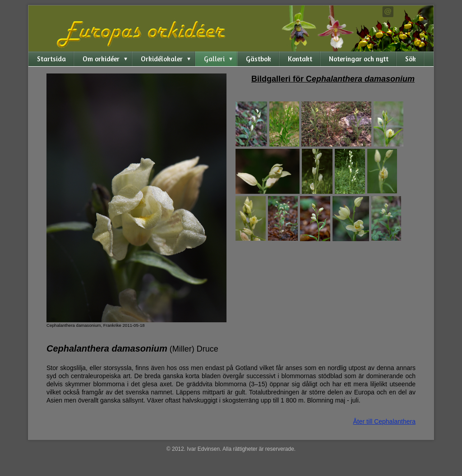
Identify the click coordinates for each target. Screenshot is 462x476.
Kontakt (300, 59)
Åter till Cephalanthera (384, 421)
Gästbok (259, 59)
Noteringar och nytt (359, 59)
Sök (411, 59)
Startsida (51, 59)
